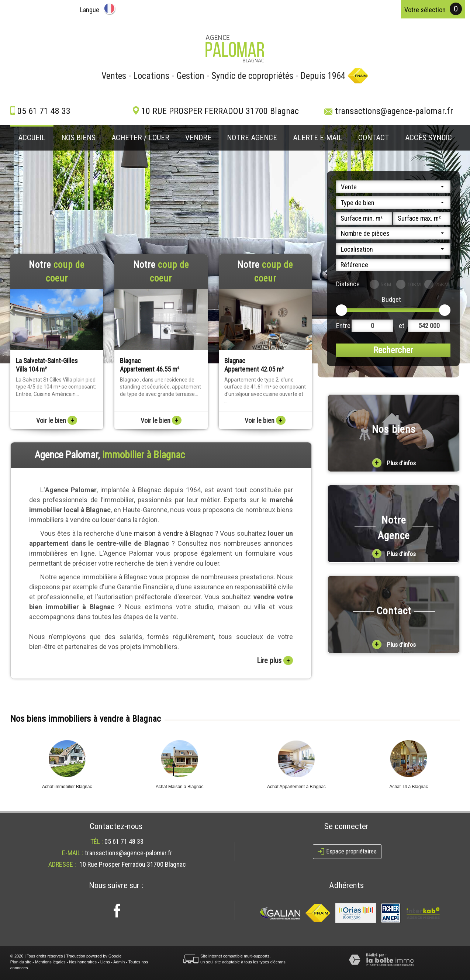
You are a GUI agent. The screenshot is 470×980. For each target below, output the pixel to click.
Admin (119, 962)
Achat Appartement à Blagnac (296, 787)
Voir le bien (57, 420)
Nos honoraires (83, 962)
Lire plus (275, 660)
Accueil (32, 138)
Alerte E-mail (318, 138)
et (402, 326)
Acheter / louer (140, 138)
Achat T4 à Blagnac (409, 787)
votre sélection (425, 10)
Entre (343, 326)
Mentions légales (50, 962)
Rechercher (393, 350)
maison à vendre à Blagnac (174, 533)
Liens (105, 962)
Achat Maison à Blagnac (179, 787)
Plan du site (21, 962)
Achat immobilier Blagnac (67, 787)
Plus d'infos (394, 463)
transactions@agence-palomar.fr (394, 111)
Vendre (198, 138)
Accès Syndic (428, 138)
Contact (374, 138)
